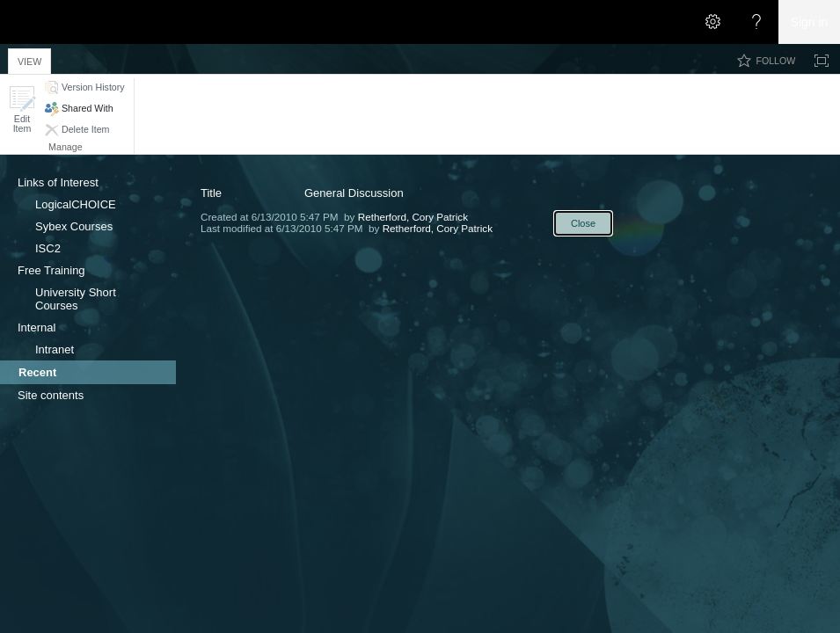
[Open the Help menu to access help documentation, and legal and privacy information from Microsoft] (756, 22)
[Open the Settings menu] (712, 22)
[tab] (29, 58)
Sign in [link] (810, 22)
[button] (22, 109)
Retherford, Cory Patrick (413, 217)
